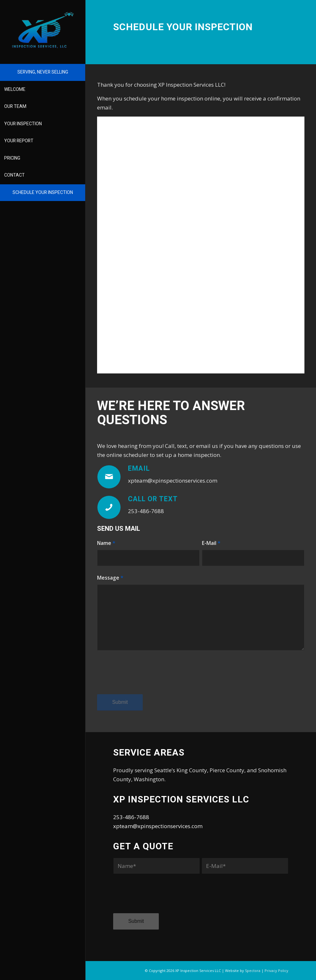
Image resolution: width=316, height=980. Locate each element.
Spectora (253, 971)
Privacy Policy (276, 971)
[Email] (109, 477)
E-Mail (211, 543)
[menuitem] (43, 73)
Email (139, 469)
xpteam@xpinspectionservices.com (158, 826)
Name (106, 543)
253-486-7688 (131, 817)
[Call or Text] (109, 507)
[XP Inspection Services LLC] (43, 30)
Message (110, 578)
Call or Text (153, 499)
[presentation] (146, 678)
